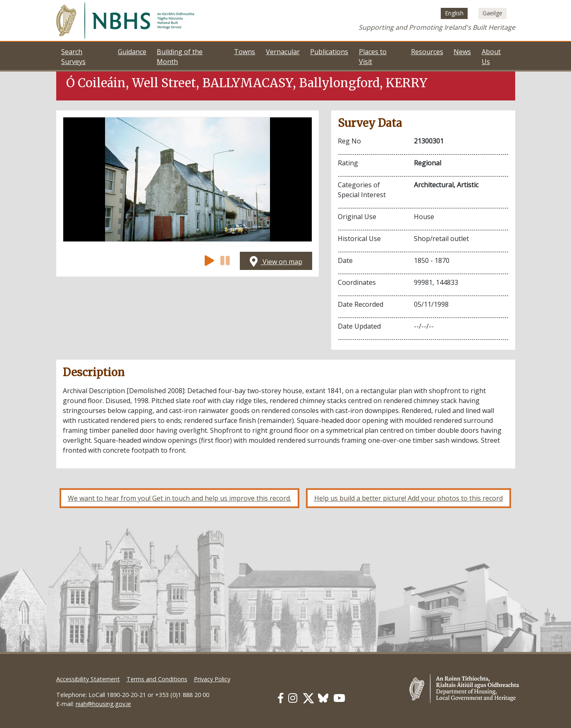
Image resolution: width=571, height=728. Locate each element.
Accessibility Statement (88, 679)
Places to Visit (373, 57)
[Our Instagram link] (293, 698)
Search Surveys (73, 57)
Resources (427, 52)
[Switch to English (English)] (454, 13)
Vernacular (283, 52)
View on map (276, 262)
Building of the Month (180, 57)
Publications (329, 52)
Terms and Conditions (157, 679)
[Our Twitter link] (308, 698)
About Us (491, 57)
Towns (245, 52)
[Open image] (188, 179)
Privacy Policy (212, 679)
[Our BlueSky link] (323, 698)
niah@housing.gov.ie (103, 704)
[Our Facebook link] (281, 698)
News (462, 52)
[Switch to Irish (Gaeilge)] (492, 13)
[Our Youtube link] (339, 698)
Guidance (132, 52)
